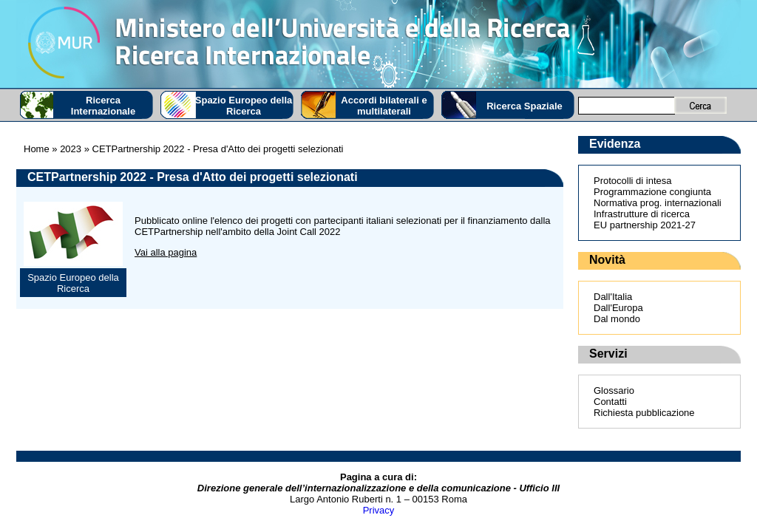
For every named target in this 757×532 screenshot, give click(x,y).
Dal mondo (617, 319)
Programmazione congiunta (652, 192)
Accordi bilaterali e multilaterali (384, 106)
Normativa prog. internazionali (658, 203)
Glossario (614, 391)
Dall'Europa (618, 308)
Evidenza (615, 144)
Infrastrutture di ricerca (642, 214)
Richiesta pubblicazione (644, 413)
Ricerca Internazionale (103, 106)
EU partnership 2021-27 (645, 225)
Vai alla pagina (166, 252)
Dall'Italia (613, 297)
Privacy (379, 510)
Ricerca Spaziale (525, 106)
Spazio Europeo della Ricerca (244, 106)
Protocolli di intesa (633, 181)
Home (37, 149)
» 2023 (65, 149)
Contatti (610, 402)
